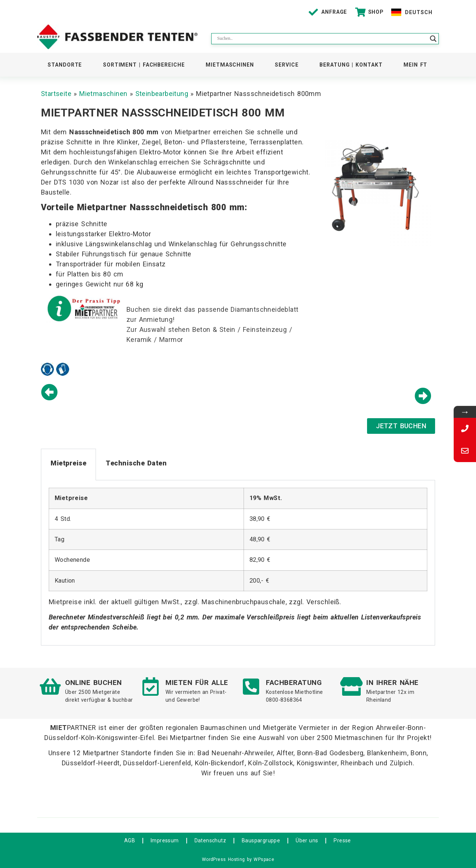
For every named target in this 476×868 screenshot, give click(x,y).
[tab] (68, 465)
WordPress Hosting (223, 859)
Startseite (56, 94)
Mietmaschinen (230, 65)
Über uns (307, 840)
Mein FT (415, 65)
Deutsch (419, 12)
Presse (342, 840)
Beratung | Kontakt (351, 65)
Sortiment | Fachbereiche (144, 65)
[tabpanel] (238, 563)
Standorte (65, 65)
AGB (130, 840)
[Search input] (322, 39)
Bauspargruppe (261, 840)
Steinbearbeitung (162, 94)
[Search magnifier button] (433, 39)
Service (287, 65)
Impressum (165, 840)
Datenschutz (210, 840)
